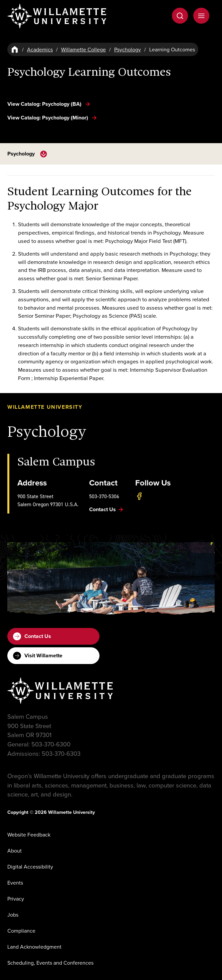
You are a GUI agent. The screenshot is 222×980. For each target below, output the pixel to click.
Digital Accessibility (30, 867)
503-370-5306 (104, 496)
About (15, 851)
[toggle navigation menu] (44, 154)
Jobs (13, 915)
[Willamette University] (57, 16)
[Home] (15, 49)
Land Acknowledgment (34, 947)
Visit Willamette (38, 656)
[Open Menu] (201, 16)
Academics (40, 49)
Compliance (21, 931)
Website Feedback (29, 835)
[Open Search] (180, 16)
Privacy (16, 899)
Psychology (128, 49)
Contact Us (32, 636)
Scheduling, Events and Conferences (50, 963)
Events (15, 883)
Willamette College (83, 49)
